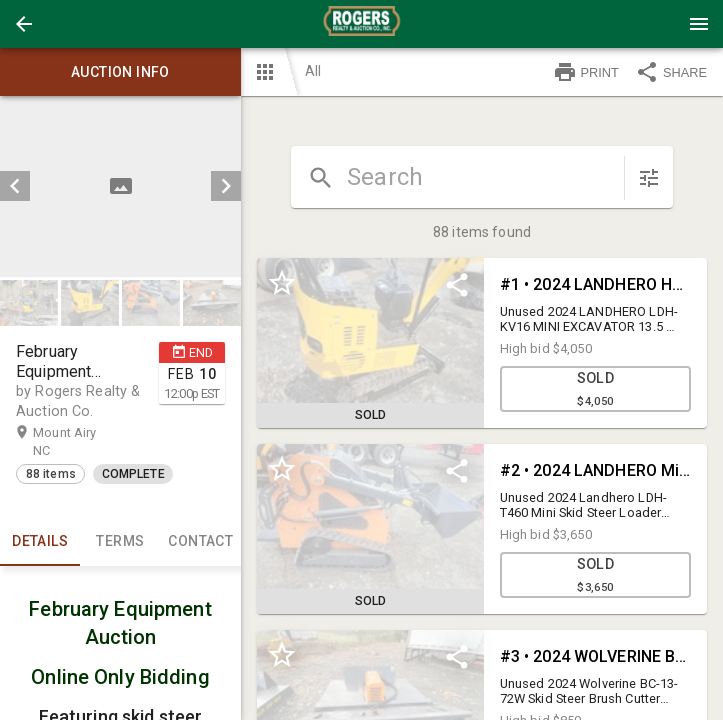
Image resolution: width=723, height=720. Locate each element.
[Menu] (699, 24)
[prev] (15, 186)
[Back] (24, 24)
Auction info (120, 72)
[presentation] (362, 24)
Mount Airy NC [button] (64, 441)
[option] (120, 186)
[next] (226, 186)
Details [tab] (40, 542)
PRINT (586, 72)
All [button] (313, 71)
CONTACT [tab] (201, 542)
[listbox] (120, 186)
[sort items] (649, 178)
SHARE (671, 72)
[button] (24, 24)
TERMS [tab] (120, 542)
